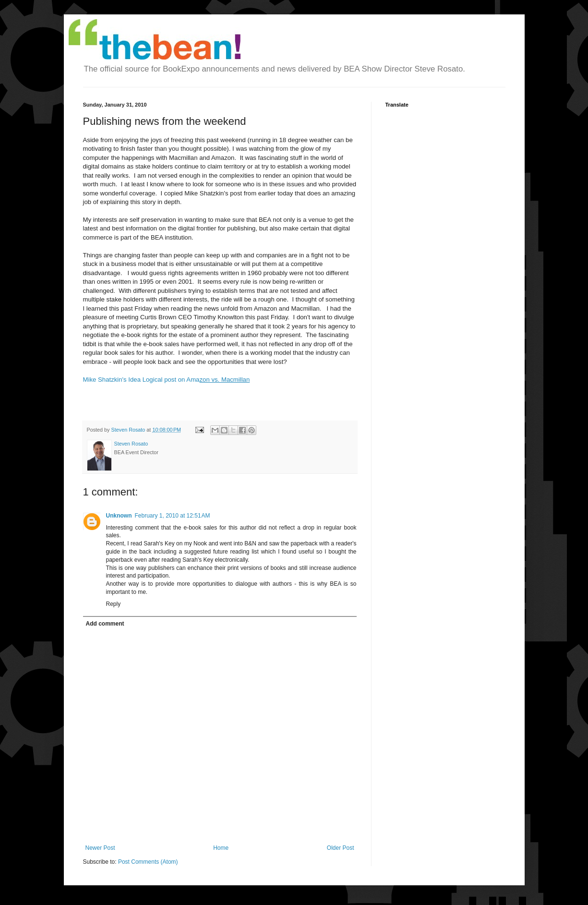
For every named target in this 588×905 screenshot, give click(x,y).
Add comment (105, 624)
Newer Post (100, 848)
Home (221, 848)
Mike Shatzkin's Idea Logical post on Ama (167, 380)
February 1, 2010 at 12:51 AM (173, 516)
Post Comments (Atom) (148, 862)
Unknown (119, 516)
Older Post (341, 848)
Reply (114, 604)
